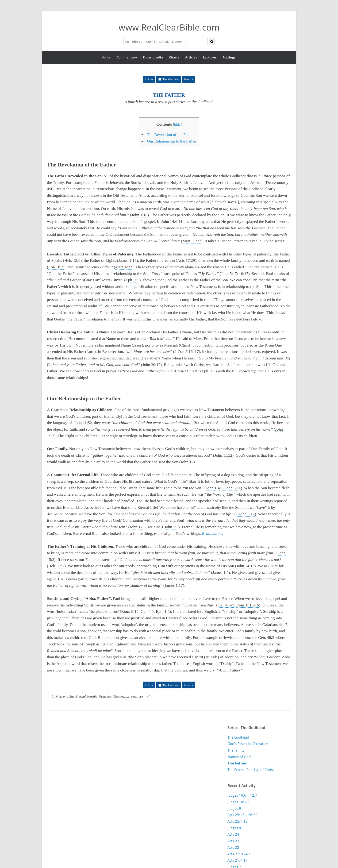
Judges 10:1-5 (238, 802)
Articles (191, 57)
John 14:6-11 (172, 222)
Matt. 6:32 (124, 267)
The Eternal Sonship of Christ (251, 770)
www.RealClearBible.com (169, 27)
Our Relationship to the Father (172, 141)
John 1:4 (213, 488)
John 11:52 (83, 423)
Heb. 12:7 (56, 566)
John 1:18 (139, 215)
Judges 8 (234, 828)
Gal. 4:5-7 (226, 605)
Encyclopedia (153, 57)
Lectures (210, 57)
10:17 (244, 274)
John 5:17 (229, 274)
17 (197, 352)
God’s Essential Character (248, 744)
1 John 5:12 (245, 514)
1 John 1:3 (170, 527)
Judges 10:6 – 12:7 (242, 795)
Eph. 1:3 (133, 280)
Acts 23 (233, 841)
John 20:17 (152, 365)
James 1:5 (221, 573)
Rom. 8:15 (130, 611)
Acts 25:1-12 (238, 821)
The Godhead (171, 79)
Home (106, 57)
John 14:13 (245, 566)
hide (177, 124)
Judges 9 (234, 808)
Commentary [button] (127, 57)
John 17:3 (138, 527)
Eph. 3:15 (56, 267)
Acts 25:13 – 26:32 (242, 815)
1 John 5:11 (231, 488)
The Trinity (236, 750)
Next (187, 79)
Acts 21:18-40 (239, 854)
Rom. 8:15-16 (248, 605)
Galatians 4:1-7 (275, 625)
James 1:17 (127, 260)
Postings (229, 57)
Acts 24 (233, 834)
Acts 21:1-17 (238, 860)
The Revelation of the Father (170, 135)
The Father (237, 763)
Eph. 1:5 (163, 611)
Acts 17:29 (186, 260)
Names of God (239, 757)
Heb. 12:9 (72, 260)
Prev (150, 79)
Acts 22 (233, 847)
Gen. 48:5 (266, 638)
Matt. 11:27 (192, 241)
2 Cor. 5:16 (184, 352)
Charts (174, 57)
